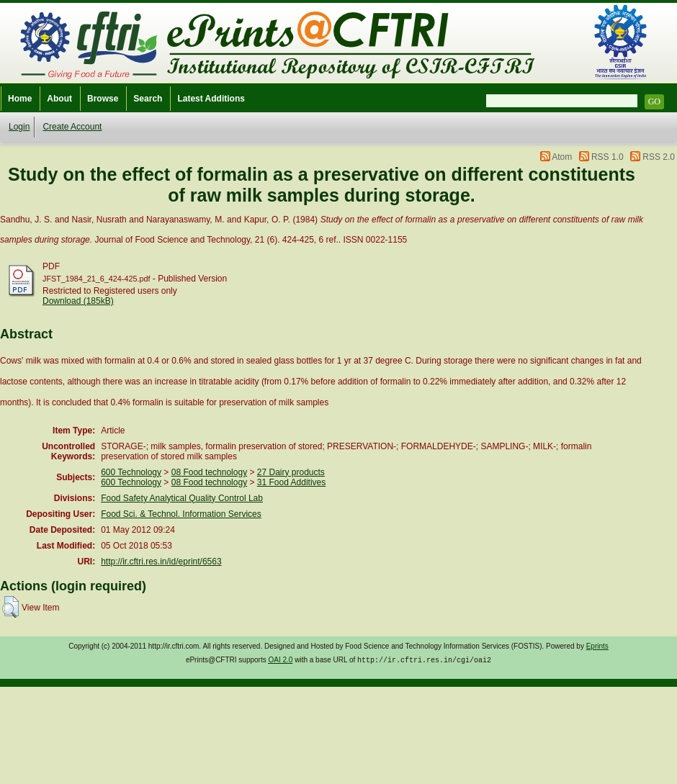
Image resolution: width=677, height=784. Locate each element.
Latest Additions (211, 99)
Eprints (597, 646)
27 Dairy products (291, 472)
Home (20, 99)
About (59, 99)
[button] (10, 607)
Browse (103, 99)
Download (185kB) (78, 301)
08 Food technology (209, 472)
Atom (562, 157)
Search (148, 99)
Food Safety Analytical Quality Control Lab (182, 498)
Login (19, 127)
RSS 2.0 (659, 157)
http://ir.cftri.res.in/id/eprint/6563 (161, 562)
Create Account (72, 127)
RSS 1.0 (607, 157)
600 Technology (131, 472)
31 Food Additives (291, 482)
